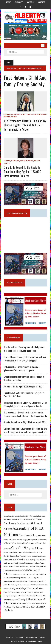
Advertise (31, 2)
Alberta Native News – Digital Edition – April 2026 (25, 422)
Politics (30, 114)
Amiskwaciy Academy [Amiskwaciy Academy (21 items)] (15, 523)
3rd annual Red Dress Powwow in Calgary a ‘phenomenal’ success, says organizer (22, 369)
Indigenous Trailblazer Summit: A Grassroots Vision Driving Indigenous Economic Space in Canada (25, 404)
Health (7, 114)
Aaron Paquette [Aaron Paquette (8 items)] (9, 516)
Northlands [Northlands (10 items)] (16, 592)
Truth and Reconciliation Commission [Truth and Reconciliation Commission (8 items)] (25, 603)
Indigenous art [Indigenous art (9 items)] (9, 563)
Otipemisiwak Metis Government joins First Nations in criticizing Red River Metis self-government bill (25, 430)
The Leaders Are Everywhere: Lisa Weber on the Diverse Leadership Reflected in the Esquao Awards (25, 414)
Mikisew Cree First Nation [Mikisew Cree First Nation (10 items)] (22, 574)
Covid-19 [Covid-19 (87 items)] (19, 548)
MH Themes (38, 641)
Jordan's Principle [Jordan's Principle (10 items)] (35, 566)
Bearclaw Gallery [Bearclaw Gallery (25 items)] (28, 535)
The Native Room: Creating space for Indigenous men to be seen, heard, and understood (24, 349)
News (23, 114)
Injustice (15, 114)
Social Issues (40, 114)
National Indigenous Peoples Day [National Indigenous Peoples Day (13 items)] (22, 578)
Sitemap (43, 637)
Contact (42, 2)
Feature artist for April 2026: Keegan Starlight (24, 387)
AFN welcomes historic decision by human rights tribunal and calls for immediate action (25, 125)
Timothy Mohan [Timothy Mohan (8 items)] (35, 596)
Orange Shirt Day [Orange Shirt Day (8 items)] (9, 596)
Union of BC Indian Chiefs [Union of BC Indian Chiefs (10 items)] (26, 607)
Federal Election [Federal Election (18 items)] (17, 559)
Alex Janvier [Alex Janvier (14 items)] (37, 519)
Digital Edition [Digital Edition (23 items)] (35, 548)
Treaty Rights (10, 117)
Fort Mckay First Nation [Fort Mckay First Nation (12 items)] (36, 559)
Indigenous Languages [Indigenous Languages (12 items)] (24, 563)
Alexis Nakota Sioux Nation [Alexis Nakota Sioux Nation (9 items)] (21, 519)
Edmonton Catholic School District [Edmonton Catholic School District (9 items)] (16, 552)
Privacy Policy (32, 637)
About (8, 2)
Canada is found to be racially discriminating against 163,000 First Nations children (23, 171)
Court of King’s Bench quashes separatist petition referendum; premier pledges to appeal (25, 359)
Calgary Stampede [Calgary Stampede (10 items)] (29, 540)
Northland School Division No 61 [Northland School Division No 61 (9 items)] (32, 592)
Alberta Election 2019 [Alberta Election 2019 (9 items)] (22, 516)
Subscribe (19, 2)
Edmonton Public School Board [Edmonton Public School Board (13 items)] (24, 556)
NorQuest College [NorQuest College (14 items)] (18, 588)
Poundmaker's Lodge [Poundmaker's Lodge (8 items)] (22, 596)
